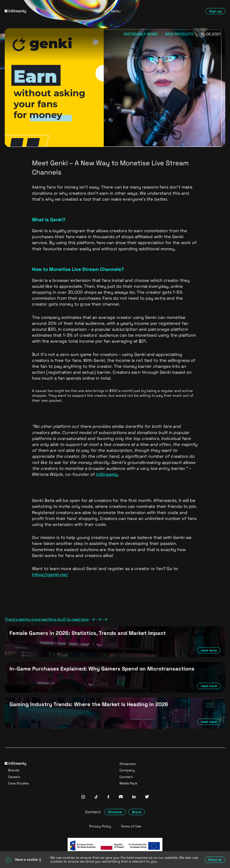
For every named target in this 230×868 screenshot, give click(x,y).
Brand (137, 812)
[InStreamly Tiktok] (96, 797)
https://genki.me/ (50, 574)
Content (126, 777)
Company (127, 770)
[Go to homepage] (40, 11)
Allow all (215, 860)
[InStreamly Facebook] (108, 797)
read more (209, 650)
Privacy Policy (100, 826)
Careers (14, 777)
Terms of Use (131, 826)
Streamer (115, 812)
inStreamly (107, 474)
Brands (14, 770)
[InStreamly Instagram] (83, 797)
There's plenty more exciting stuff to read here (56, 619)
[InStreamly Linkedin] (134, 797)
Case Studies (18, 783)
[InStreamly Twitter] (147, 797)
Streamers (128, 764)
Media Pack (129, 783)
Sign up (215, 11)
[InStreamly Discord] (121, 797)
